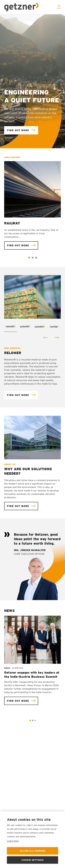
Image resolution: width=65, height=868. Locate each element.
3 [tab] (36, 258)
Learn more (13, 841)
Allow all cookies (32, 851)
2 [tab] (33, 258)
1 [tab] (29, 258)
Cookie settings (33, 860)
